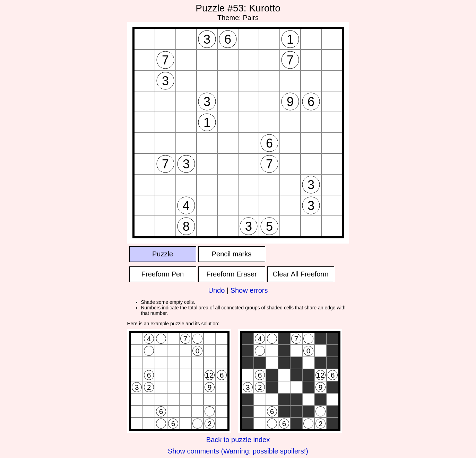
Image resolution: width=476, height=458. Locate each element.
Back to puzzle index (238, 440)
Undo (217, 290)
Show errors (249, 290)
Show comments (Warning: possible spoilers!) (238, 451)
